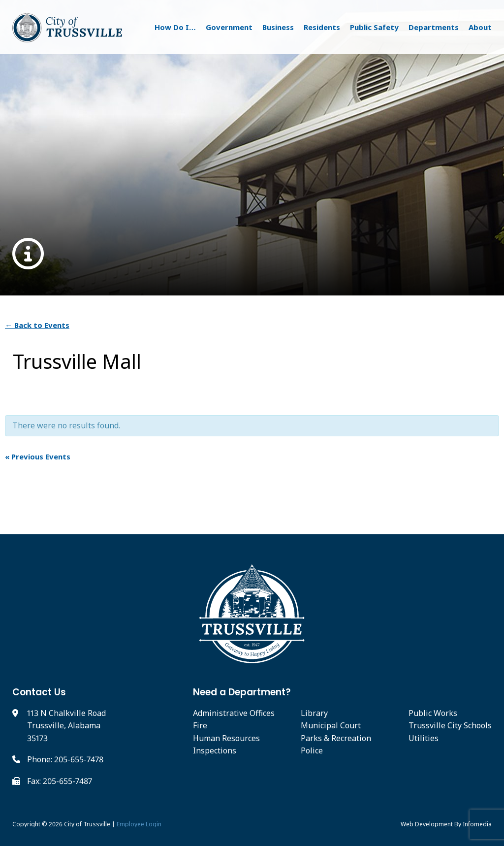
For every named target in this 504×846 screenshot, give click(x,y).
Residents (322, 27)
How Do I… (175, 27)
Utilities (424, 738)
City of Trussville (87, 824)
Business (278, 27)
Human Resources (226, 738)
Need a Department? (242, 692)
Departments (434, 27)
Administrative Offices (234, 713)
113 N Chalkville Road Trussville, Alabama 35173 (66, 726)
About (480, 27)
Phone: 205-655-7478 (65, 759)
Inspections (215, 750)
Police (312, 750)
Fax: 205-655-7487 (60, 781)
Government (229, 27)
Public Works (433, 713)
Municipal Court (331, 725)
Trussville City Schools (450, 725)
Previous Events (38, 456)
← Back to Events (37, 325)
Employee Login (139, 824)
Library (314, 713)
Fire (200, 725)
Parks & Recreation (336, 738)
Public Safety (374, 27)
